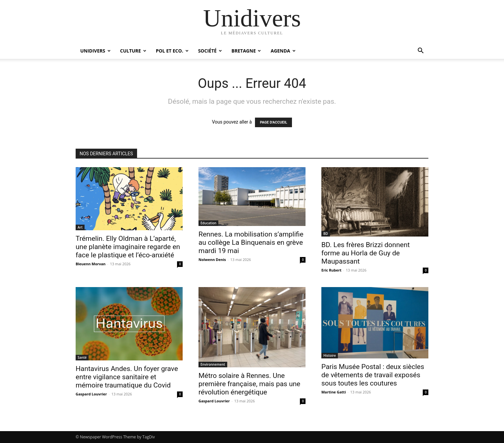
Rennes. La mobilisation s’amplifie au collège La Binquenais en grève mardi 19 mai (251, 242)
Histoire (330, 355)
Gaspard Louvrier (91, 394)
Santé (82, 357)
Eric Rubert (331, 270)
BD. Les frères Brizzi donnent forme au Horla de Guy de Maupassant (366, 253)
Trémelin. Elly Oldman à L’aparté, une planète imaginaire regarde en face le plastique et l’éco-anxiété (128, 247)
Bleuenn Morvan (91, 264)
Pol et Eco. (172, 51)
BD (326, 234)
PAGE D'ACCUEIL (274, 122)
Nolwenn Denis (212, 259)
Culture (133, 51)
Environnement (213, 364)
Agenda (283, 51)
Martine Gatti (334, 392)
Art (80, 227)
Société (210, 51)
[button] (420, 51)
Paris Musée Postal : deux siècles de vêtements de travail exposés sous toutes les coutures (373, 375)
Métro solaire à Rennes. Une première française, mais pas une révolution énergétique (249, 384)
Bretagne (246, 51)
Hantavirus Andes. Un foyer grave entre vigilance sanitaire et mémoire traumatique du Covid (127, 377)
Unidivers (95, 51)
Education (208, 223)
